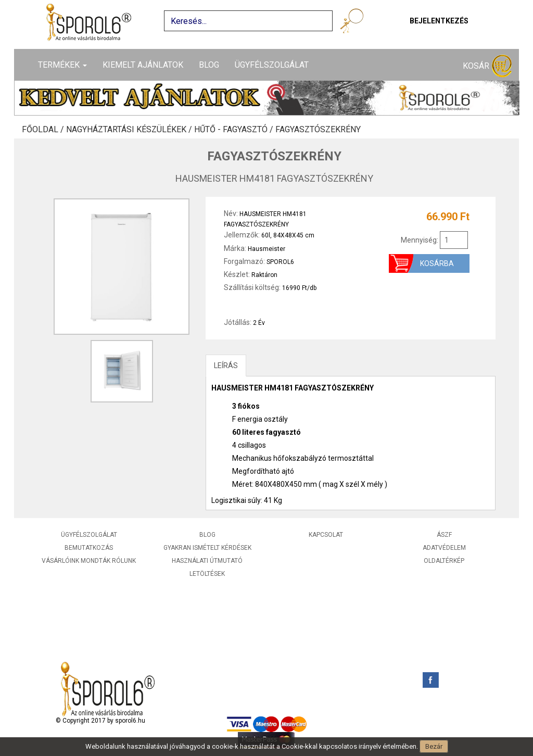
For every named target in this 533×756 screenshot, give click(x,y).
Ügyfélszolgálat (272, 65)
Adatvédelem (444, 548)
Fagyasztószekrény (318, 130)
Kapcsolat (326, 535)
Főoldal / (44, 130)
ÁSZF (444, 535)
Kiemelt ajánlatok (143, 65)
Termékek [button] (62, 65)
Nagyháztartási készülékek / (130, 130)
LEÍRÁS (226, 366)
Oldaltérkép (444, 561)
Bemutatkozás (89, 548)
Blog (209, 65)
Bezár (434, 746)
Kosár (487, 66)
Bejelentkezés (439, 21)
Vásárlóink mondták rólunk (89, 561)
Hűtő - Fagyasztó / (235, 130)
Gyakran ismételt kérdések (207, 548)
